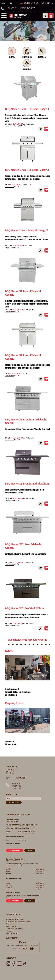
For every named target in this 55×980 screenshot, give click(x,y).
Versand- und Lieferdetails (15, 919)
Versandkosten (11, 126)
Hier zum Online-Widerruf (15, 929)
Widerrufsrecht (11, 926)
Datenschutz (10, 924)
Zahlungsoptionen (12, 933)
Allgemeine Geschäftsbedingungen (18, 922)
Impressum (10, 931)
